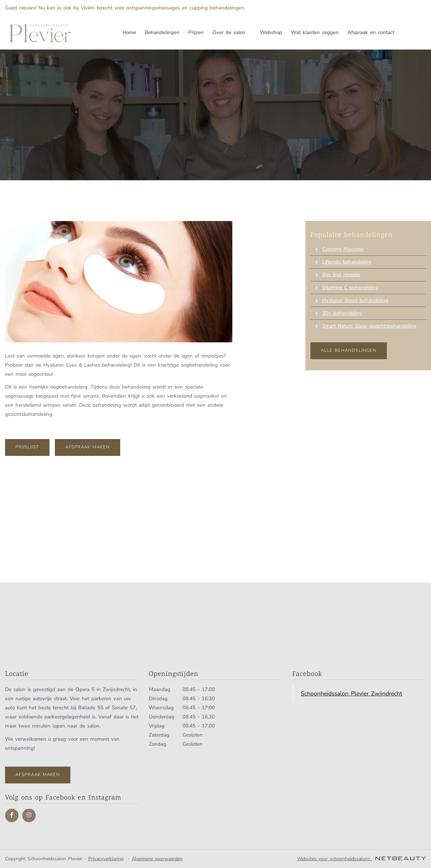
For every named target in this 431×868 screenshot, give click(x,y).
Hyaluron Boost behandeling (355, 300)
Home (129, 32)
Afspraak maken (88, 447)
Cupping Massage (343, 249)
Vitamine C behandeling (350, 287)
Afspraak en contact (371, 32)
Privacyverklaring (106, 859)
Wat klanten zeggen (315, 32)
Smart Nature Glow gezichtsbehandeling (369, 326)
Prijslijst (27, 447)
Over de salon (232, 32)
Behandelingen (162, 32)
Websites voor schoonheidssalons (361, 859)
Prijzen (196, 32)
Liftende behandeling (347, 262)
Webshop (271, 32)
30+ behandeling (342, 313)
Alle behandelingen (349, 350)
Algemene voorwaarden (157, 859)
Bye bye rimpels (341, 275)
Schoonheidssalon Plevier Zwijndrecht (351, 693)
